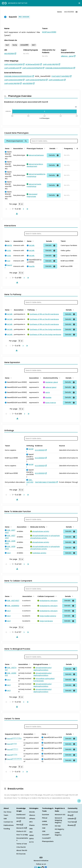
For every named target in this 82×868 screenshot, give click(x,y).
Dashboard (21, 815)
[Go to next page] (23, 209)
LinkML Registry (58, 834)
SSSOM (45, 825)
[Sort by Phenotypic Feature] (44, 148)
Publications (9, 825)
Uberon (32, 815)
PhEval (45, 818)
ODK (44, 831)
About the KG (22, 850)
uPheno (32, 819)
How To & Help (22, 835)
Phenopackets (48, 841)
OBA (31, 829)
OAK (44, 828)
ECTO (31, 842)
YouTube (72, 822)
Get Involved (73, 812)
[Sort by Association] (24, 148)
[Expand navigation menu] (79, 3)
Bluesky (72, 825)
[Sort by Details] (57, 148)
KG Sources (21, 854)
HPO (31, 822)
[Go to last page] (27, 209)
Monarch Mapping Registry (58, 820)
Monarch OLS (60, 815)
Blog (70, 815)
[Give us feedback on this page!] (79, 801)
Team (6, 815)
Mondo (32, 812)
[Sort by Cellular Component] (56, 596)
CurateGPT (46, 838)
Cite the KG (21, 847)
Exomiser (46, 815)
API (19, 821)
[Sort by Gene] (11, 148)
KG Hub (58, 826)
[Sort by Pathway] (36, 310)
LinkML (45, 821)
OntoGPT (46, 835)
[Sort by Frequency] (74, 148)
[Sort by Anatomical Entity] (59, 378)
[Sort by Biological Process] (49, 664)
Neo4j (20, 825)
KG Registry (59, 829)
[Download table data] (16, 214)
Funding (7, 829)
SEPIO (31, 839)
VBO (31, 832)
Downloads (21, 818)
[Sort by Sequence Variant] (21, 734)
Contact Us (8, 822)
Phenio (32, 825)
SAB (5, 819)
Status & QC (21, 831)
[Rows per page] (21, 204)
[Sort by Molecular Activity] (46, 527)
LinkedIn (72, 819)
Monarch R (22, 828)
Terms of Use (22, 844)
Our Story (7, 812)
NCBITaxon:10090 (49, 32)
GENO (31, 835)
